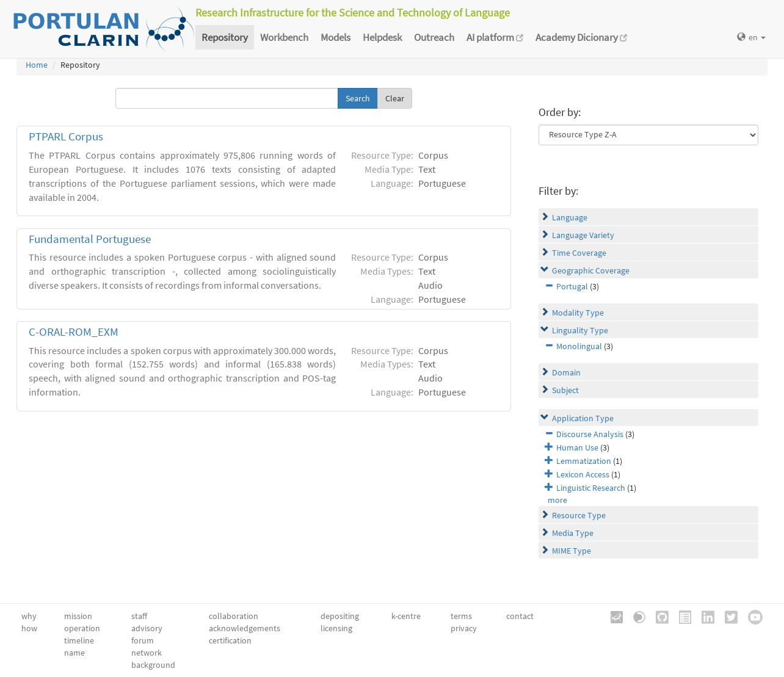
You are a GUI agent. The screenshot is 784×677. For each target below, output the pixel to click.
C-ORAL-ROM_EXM (74, 332)
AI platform (495, 37)
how (29, 628)
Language (570, 217)
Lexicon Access (583, 474)
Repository (225, 37)
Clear (395, 98)
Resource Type (579, 515)
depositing (340, 616)
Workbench (284, 37)
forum (143, 640)
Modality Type (578, 313)
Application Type (583, 418)
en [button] (751, 37)
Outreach (434, 37)
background (153, 665)
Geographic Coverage (591, 270)
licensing (336, 628)
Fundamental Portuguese (90, 239)
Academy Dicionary (581, 37)
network (147, 653)
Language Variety (583, 235)
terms (461, 616)
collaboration (234, 616)
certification (230, 640)
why (29, 616)
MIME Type (572, 551)
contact (520, 616)
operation (82, 628)
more (557, 500)
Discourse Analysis (590, 434)
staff (139, 616)
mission (78, 616)
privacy (464, 628)
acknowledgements (245, 628)
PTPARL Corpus (66, 136)
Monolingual (579, 346)
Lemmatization (584, 461)
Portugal (572, 286)
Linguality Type (580, 330)
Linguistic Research (591, 488)
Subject (565, 390)
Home (37, 65)
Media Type (573, 533)
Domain (566, 372)
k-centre (406, 616)
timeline (79, 640)
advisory (147, 628)
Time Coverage (579, 253)
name (74, 653)
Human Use (577, 447)
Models (336, 37)
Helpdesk (382, 37)
